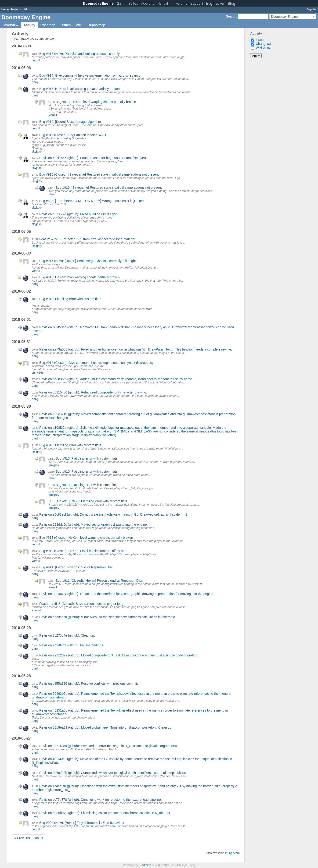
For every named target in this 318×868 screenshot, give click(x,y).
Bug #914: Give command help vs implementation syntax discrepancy (90, 75)
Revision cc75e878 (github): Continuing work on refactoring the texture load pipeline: (101, 800)
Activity (29, 25)
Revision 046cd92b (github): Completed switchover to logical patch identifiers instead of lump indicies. (113, 773)
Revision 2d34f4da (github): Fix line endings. (72, 645)
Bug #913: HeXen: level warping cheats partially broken (79, 89)
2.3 (121, 3)
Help (25, 9)
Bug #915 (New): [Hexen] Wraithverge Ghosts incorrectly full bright (88, 261)
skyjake (37, 152)
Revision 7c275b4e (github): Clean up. (67, 635)
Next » (38, 838)
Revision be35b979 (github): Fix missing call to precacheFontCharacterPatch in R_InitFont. (105, 813)
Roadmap (48, 25)
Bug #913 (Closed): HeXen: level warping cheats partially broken (86, 538)
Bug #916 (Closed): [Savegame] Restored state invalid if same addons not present (99, 174)
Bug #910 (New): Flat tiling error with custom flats (91, 501)
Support (197, 3)
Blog (231, 3)
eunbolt (37, 610)
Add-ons (148, 3)
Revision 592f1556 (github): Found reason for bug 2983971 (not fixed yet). (93, 158)
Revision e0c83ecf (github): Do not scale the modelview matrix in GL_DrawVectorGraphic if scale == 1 (113, 514)
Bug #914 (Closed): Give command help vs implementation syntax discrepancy (96, 363)
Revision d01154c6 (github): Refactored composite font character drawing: (93, 392)
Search (231, 16)
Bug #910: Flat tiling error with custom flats (70, 299)
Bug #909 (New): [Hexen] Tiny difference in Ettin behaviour (82, 823)
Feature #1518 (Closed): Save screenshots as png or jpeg (81, 604)
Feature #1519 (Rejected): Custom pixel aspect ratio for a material (87, 239)
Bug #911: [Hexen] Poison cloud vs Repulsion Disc (76, 567)
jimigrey (37, 181)
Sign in (311, 9)
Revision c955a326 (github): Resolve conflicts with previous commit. (89, 684)
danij (35, 82)
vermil (36, 60)
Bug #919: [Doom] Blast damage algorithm (70, 122)
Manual (163, 3)
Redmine (145, 865)
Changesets (265, 44)
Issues (66, 25)
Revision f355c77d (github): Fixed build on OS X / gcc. (79, 214)
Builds (133, 3)
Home (5, 9)
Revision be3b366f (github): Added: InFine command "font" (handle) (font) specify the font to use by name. (116, 379)
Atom (236, 853)
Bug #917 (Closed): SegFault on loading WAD (73, 135)
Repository (96, 25)
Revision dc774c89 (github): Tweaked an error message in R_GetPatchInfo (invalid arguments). (108, 746)
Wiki (79, 25)
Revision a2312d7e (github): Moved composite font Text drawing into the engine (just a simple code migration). (119, 655)
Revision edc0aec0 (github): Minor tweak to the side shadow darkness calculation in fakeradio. (108, 617)
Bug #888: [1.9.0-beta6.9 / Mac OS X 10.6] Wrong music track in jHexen (91, 201)
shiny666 (38, 373)
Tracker (215, 3)
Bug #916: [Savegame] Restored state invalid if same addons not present (109, 188)
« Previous (22, 838)
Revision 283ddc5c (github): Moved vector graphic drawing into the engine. (94, 524)
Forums (181, 3)
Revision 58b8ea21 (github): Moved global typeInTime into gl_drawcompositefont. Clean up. (106, 727)
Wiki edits (263, 48)
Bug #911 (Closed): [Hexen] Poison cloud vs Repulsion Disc (99, 581)
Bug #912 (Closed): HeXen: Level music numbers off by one (83, 551)
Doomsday (98, 3)
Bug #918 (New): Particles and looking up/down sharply (79, 54)
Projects (16, 9)
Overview (11, 25)
